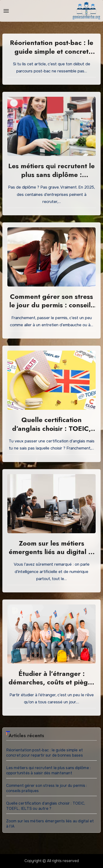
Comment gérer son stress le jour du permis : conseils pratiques (51, 305)
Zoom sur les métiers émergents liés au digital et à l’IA (52, 552)
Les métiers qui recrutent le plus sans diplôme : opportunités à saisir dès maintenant (51, 179)
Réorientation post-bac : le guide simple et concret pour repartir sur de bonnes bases (52, 56)
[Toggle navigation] (6, 11)
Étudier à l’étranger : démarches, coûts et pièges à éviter (52, 682)
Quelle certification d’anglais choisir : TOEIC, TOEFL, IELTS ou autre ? (51, 428)
